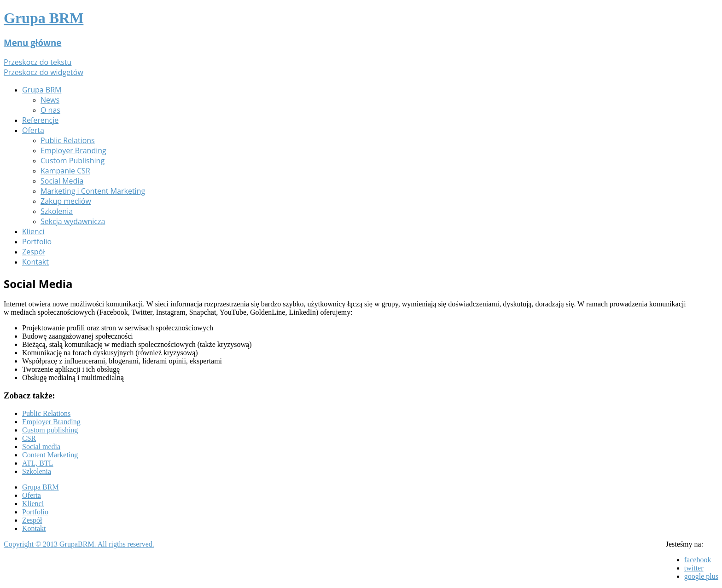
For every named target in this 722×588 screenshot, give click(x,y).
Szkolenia (57, 211)
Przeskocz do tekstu (38, 62)
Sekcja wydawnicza (73, 221)
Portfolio (37, 242)
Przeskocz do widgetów (44, 72)
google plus (701, 576)
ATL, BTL (38, 463)
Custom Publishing (73, 161)
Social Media (62, 181)
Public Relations (68, 140)
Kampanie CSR (65, 171)
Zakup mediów (66, 201)
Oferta (33, 130)
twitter (694, 568)
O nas (50, 110)
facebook (698, 560)
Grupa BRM (42, 90)
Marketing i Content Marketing (93, 191)
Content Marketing (50, 455)
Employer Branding (73, 150)
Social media (41, 447)
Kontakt (35, 262)
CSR (29, 438)
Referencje (40, 120)
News (50, 100)
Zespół (33, 252)
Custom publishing (50, 430)
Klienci (33, 231)
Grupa (44, 18)
